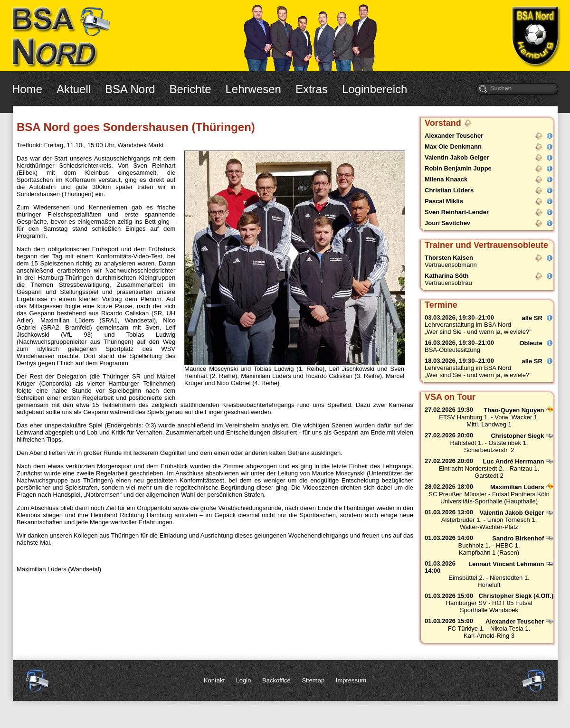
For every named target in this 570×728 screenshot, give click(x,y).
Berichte (190, 89)
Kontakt (214, 680)
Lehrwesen (253, 89)
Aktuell (74, 89)
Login (244, 680)
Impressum (351, 680)
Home (27, 89)
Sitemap (313, 680)
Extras (312, 89)
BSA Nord (130, 89)
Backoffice (276, 680)
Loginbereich (375, 89)
